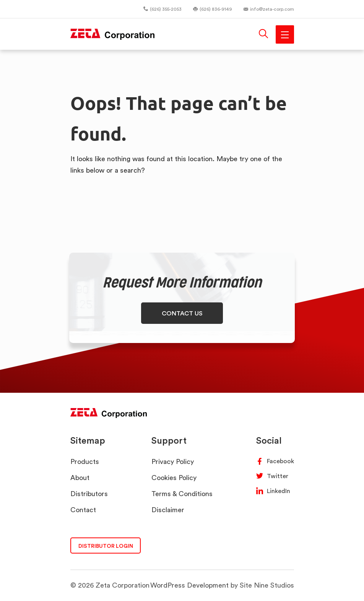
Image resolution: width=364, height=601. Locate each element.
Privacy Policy (173, 461)
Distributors (89, 494)
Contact (83, 510)
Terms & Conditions (182, 494)
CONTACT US (182, 313)
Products (85, 461)
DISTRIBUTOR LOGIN (106, 546)
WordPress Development (189, 585)
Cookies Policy (174, 478)
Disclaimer (168, 510)
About (80, 478)
